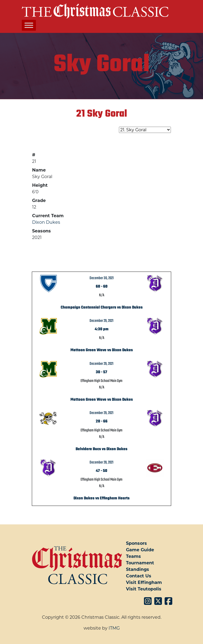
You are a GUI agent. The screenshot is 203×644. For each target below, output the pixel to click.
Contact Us (139, 576)
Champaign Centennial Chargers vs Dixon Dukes (102, 307)
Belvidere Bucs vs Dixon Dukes (101, 449)
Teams (133, 556)
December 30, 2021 (102, 278)
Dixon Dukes (46, 222)
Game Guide (140, 550)
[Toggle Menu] (29, 25)
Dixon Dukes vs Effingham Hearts (101, 498)
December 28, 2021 (101, 462)
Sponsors (136, 543)
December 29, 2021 (101, 321)
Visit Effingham (144, 582)
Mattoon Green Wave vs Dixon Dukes (102, 350)
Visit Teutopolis (144, 589)
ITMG (114, 628)
